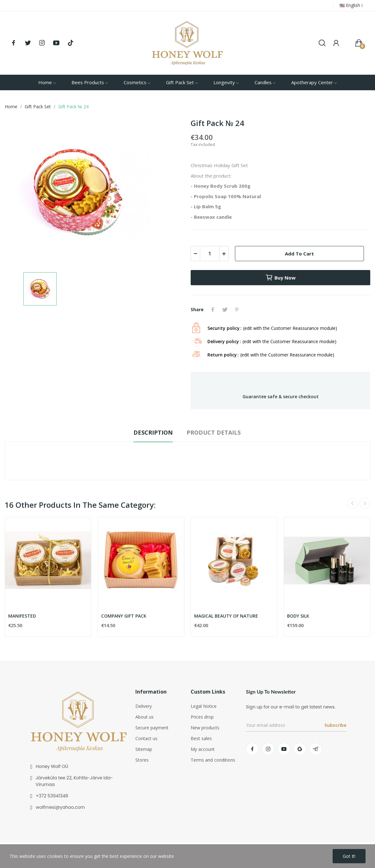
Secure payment (152, 728)
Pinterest (237, 310)
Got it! (349, 856)
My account (203, 749)
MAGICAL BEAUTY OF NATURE (226, 616)
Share (213, 310)
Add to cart (299, 254)
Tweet (225, 310)
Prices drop (202, 717)
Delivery (144, 706)
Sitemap (144, 749)
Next (365, 503)
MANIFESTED (22, 616)
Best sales (201, 738)
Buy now (280, 278)
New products (205, 728)
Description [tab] (153, 432)
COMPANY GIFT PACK (124, 616)
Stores (142, 760)
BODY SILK (298, 616)
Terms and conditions (213, 760)
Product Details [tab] (214, 432)
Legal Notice (204, 706)
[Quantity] (210, 254)
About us (144, 717)
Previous (352, 503)
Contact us (146, 738)
